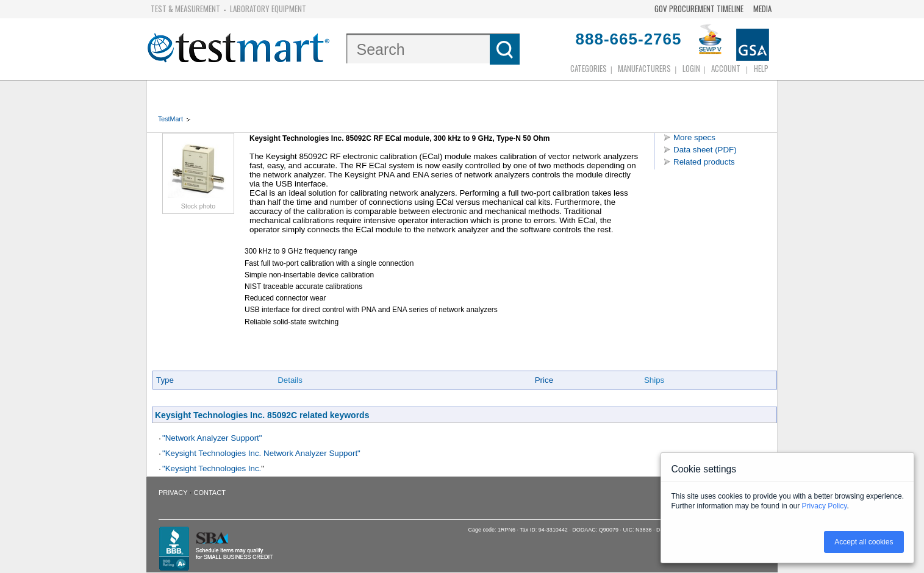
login (691, 68)
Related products (704, 162)
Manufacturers (644, 68)
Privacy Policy (825, 506)
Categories (589, 68)
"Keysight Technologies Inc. (212, 468)
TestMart (170, 119)
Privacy (173, 493)
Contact (210, 493)
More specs (694, 137)
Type (165, 380)
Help (761, 68)
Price (544, 380)
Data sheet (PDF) (705, 150)
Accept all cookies (864, 542)
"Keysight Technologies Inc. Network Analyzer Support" (261, 453)
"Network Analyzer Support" (212, 438)
